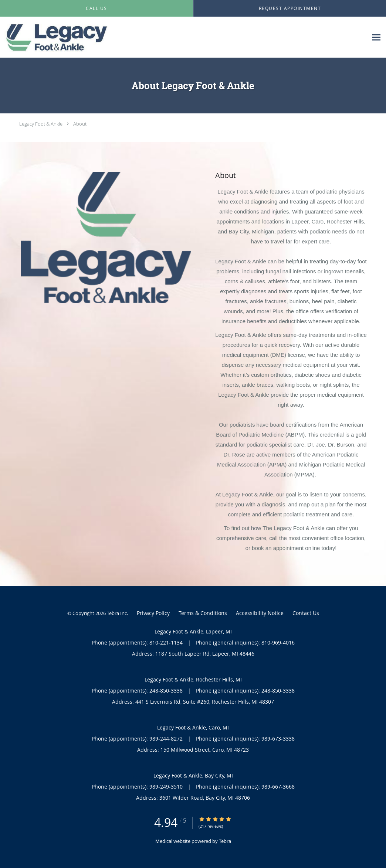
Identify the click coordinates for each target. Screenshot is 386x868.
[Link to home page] (56, 37)
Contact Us (306, 613)
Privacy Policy (153, 613)
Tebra (225, 841)
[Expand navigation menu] (376, 37)
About (80, 124)
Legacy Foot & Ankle (41, 124)
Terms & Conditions (203, 613)
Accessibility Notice (260, 613)
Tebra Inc (117, 613)
